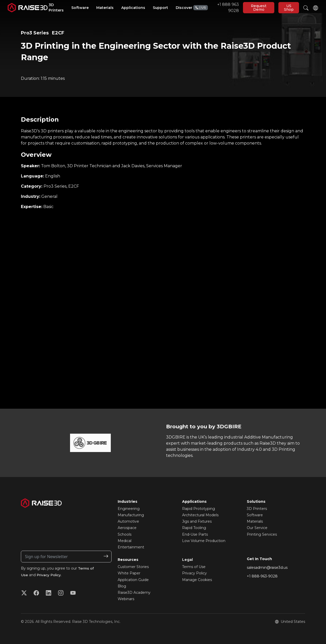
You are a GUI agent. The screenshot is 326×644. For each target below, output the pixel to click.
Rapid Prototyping (199, 509)
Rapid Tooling (194, 528)
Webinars (126, 599)
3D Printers (257, 509)
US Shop (289, 8)
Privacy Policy (50, 575)
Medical (125, 541)
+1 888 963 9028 (216, 8)
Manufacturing (131, 515)
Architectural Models (200, 515)
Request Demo (259, 8)
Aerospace (127, 528)
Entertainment (131, 547)
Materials (255, 521)
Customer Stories (133, 567)
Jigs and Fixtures (197, 521)
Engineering (129, 509)
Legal (187, 560)
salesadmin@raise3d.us (267, 568)
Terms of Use (194, 567)
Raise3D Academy (134, 593)
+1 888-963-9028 (262, 576)
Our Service (257, 528)
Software (255, 515)
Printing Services (262, 534)
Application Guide (133, 580)
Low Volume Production (204, 541)
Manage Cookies (197, 580)
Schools (125, 534)
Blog (122, 586)
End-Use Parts (195, 534)
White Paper (129, 573)
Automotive (128, 521)
